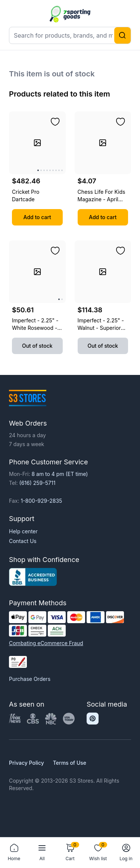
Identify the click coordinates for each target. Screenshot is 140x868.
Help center (23, 531)
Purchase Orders (30, 679)
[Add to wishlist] (55, 122)
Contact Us (23, 541)
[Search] (122, 35)
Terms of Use (70, 763)
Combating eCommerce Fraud (46, 643)
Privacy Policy (27, 763)
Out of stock (37, 346)
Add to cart (37, 217)
